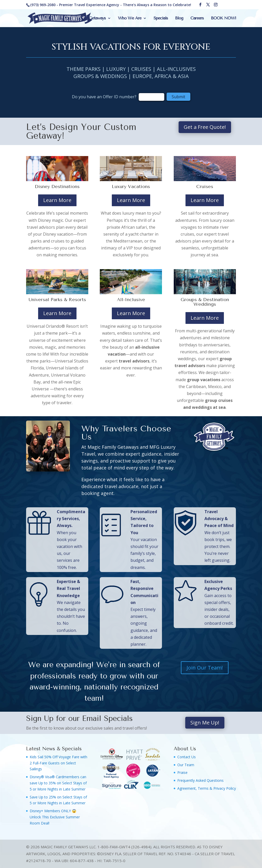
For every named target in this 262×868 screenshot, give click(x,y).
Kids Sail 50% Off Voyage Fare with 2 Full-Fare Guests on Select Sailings (58, 763)
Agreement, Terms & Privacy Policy (207, 788)
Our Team (186, 765)
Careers (197, 18)
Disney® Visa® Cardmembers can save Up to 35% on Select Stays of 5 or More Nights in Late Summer (58, 783)
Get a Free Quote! (205, 127)
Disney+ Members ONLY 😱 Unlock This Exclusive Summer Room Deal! (55, 817)
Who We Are (130, 18)
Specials (161, 18)
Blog (179, 18)
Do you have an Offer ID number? (105, 97)
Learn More (57, 200)
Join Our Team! (205, 668)
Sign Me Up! (205, 723)
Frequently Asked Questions (200, 780)
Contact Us (187, 757)
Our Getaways (93, 18)
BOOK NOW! (223, 18)
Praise (182, 772)
